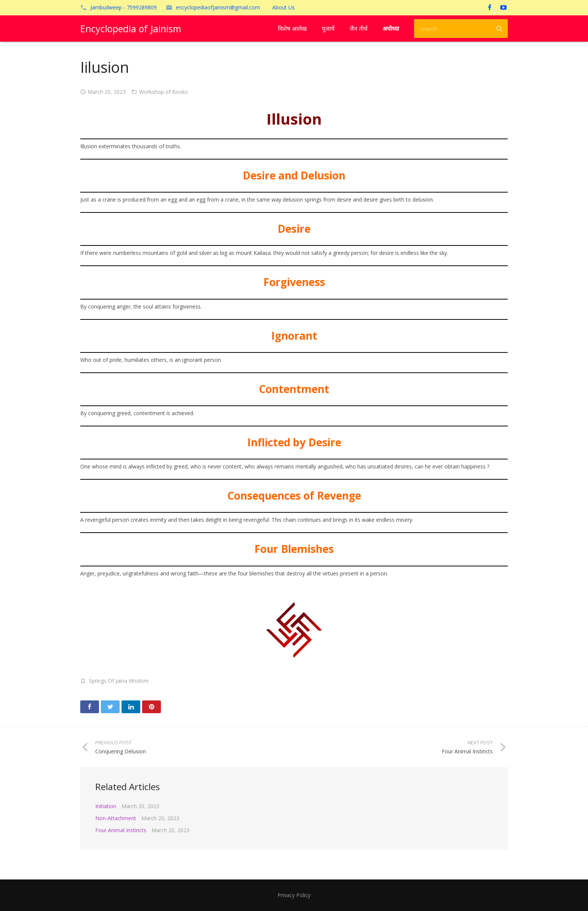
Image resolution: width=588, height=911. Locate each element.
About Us (283, 7)
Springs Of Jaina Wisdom (119, 681)
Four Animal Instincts (121, 830)
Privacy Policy (294, 895)
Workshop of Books (163, 92)
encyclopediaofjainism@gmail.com (218, 7)
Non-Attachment (116, 818)
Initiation (106, 806)
